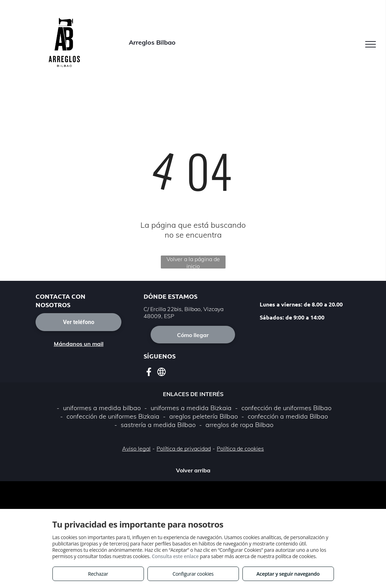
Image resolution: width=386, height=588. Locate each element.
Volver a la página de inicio (193, 262)
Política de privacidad (184, 448)
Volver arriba (193, 470)
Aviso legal (136, 448)
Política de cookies (240, 448)
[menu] (371, 44)
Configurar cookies (193, 574)
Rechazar (98, 574)
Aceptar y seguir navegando (288, 574)
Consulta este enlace (175, 556)
